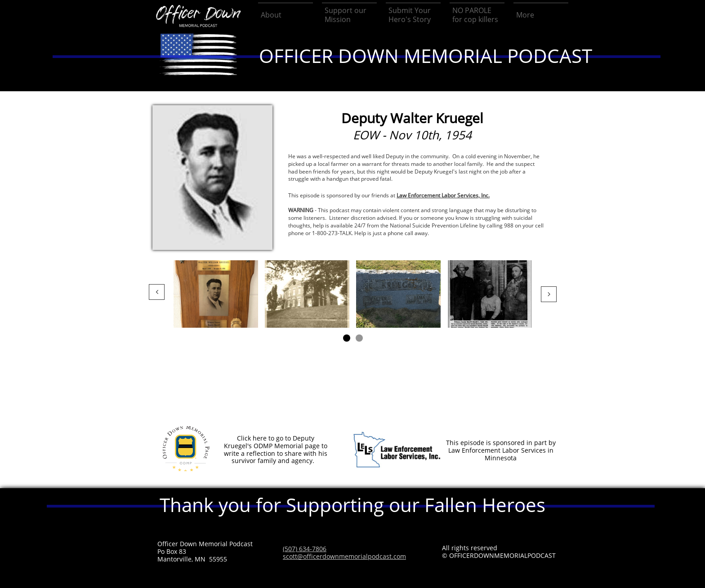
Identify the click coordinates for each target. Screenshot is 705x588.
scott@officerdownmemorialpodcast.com (344, 556)
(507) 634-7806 (305, 549)
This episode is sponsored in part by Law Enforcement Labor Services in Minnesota (501, 450)
